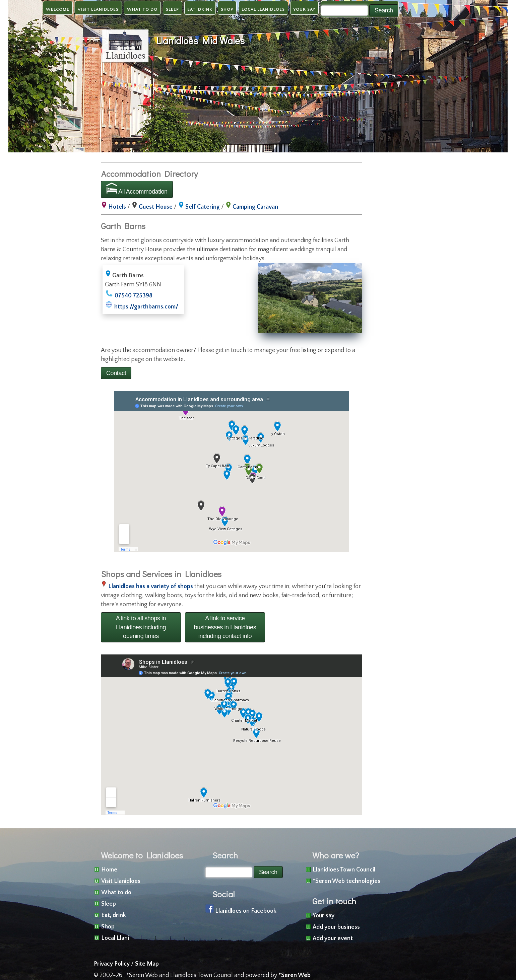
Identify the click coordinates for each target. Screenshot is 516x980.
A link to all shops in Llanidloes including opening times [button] (141, 627)
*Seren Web (295, 975)
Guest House (156, 207)
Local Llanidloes (263, 9)
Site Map (147, 964)
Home (109, 870)
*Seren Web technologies (346, 881)
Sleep (172, 9)
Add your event (333, 938)
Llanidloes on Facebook (246, 911)
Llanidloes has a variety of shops (151, 586)
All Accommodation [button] (137, 189)
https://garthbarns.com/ (146, 307)
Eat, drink (200, 9)
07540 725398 (134, 296)
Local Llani (115, 938)
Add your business (336, 927)
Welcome (58, 9)
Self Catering (203, 207)
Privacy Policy (112, 964)
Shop (227, 9)
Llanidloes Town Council (344, 870)
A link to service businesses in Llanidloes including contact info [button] (225, 627)
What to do (142, 9)
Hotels (117, 207)
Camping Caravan (255, 207)
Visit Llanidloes (98, 9)
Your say (304, 9)
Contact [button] (116, 373)
